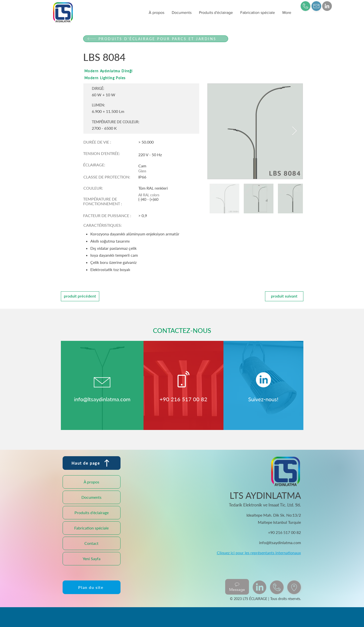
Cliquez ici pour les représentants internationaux (259, 553)
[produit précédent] (80, 296)
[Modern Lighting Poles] (156, 78)
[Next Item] (294, 131)
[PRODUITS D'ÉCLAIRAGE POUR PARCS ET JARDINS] (156, 39)
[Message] (237, 587)
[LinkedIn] (327, 6)
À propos (91, 482)
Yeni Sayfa (92, 559)
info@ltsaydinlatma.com (102, 399)
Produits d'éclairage (92, 513)
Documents (91, 497)
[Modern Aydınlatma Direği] (156, 71)
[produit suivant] (284, 296)
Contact (91, 543)
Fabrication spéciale (91, 528)
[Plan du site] (92, 587)
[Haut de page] (92, 463)
